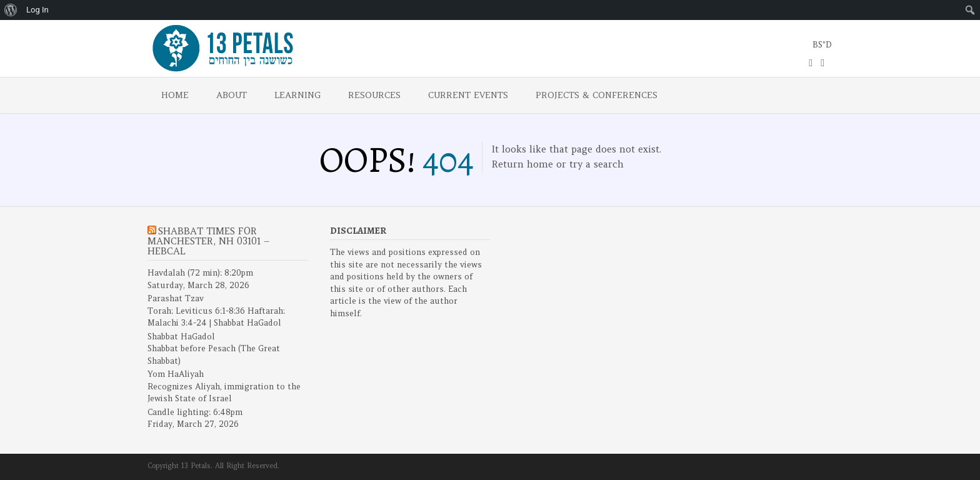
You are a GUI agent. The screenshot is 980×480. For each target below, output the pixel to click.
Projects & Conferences (597, 95)
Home (175, 95)
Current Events (468, 95)
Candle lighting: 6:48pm (195, 412)
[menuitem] (11, 10)
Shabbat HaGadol (181, 337)
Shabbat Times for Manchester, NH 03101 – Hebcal (208, 241)
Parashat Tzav (176, 298)
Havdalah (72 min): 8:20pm (200, 273)
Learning (297, 95)
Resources (374, 95)
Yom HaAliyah (176, 374)
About (232, 95)
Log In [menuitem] (37, 10)
